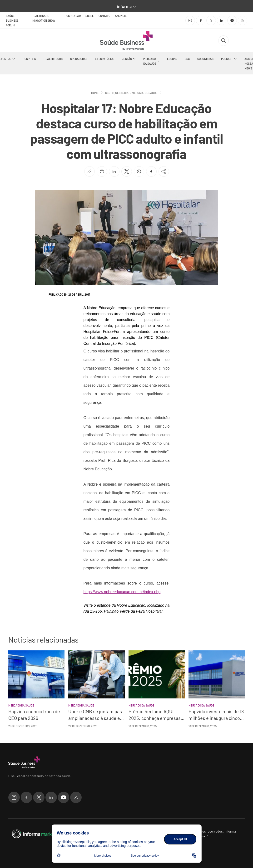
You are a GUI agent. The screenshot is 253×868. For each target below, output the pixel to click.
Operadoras (79, 59)
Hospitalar (73, 16)
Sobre (90, 16)
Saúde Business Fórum (12, 20)
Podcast (227, 59)
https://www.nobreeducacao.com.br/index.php (122, 592)
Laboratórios (105, 59)
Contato (104, 16)
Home (95, 93)
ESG (187, 59)
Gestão (127, 59)
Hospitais (29, 59)
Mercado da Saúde (150, 61)
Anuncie (121, 16)
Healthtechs (53, 59)
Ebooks (172, 59)
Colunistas (205, 59)
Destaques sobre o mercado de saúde (131, 93)
